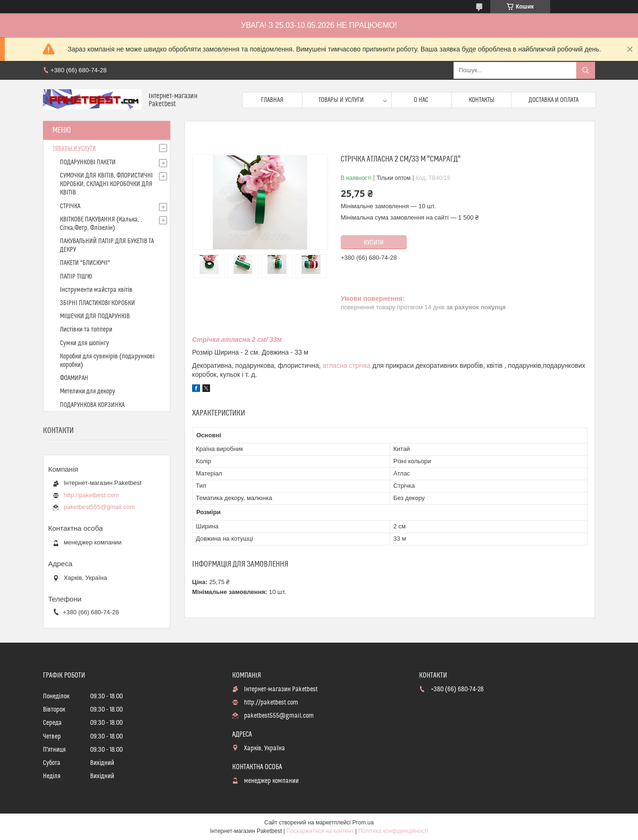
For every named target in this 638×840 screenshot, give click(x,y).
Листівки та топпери (86, 330)
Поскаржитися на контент (320, 831)
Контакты (482, 100)
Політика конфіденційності (393, 831)
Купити (374, 243)
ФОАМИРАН (74, 378)
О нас (421, 100)
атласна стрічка (347, 365)
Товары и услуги (341, 100)
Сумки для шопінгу (84, 343)
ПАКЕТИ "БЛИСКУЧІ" (85, 263)
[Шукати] (586, 70)
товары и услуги (74, 148)
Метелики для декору (88, 391)
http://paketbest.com (91, 495)
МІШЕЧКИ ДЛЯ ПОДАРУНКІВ (95, 316)
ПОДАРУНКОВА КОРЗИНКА (92, 405)
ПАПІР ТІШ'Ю (76, 277)
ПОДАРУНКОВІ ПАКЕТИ (88, 162)
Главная (272, 100)
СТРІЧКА (70, 206)
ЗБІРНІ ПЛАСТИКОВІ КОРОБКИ (97, 303)
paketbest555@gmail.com (99, 507)
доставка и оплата (554, 100)
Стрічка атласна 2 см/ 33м (237, 339)
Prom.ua (363, 823)
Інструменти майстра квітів (96, 290)
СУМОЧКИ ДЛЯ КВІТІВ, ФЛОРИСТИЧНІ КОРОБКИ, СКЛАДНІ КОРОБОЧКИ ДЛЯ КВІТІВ (106, 184)
